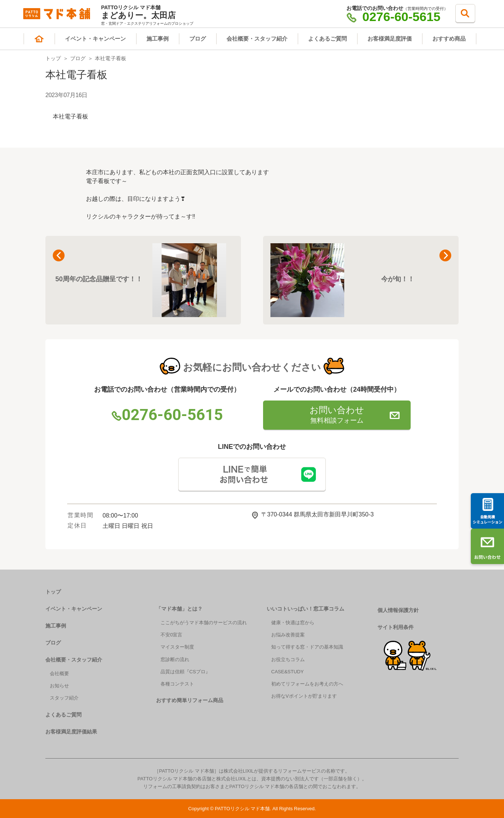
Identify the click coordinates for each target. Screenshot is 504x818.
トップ (53, 58)
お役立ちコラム (288, 659)
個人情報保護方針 (398, 610)
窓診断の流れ (175, 659)
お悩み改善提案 (288, 635)
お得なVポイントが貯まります (304, 696)
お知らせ (59, 686)
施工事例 (158, 39)
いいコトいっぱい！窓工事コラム (305, 609)
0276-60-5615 (393, 17)
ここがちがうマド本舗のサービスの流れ (204, 623)
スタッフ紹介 (64, 698)
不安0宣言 (171, 635)
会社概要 (59, 673)
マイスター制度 (177, 647)
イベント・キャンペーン (95, 39)
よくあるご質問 (327, 39)
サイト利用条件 (396, 627)
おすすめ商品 (449, 39)
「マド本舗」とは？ (179, 609)
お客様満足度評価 (390, 39)
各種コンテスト (177, 684)
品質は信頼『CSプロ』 (185, 672)
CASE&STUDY (287, 672)
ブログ (198, 39)
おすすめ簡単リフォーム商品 (190, 700)
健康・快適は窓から (293, 623)
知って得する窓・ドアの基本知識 (307, 647)
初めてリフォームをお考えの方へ (307, 684)
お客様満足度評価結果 (71, 732)
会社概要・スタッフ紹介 (257, 39)
